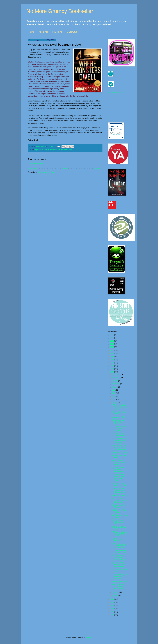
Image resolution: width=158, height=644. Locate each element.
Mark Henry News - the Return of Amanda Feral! (119, 470)
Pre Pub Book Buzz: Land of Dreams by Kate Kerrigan (119, 500)
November (116, 378)
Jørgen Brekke (39, 150)
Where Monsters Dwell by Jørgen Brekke (118, 463)
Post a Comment (37, 164)
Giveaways (72, 32)
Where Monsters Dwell (65, 150)
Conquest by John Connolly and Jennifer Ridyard (118, 558)
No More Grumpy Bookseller (60, 11)
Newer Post (33, 168)
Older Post (98, 168)
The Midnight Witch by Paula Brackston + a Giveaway (120, 441)
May (114, 396)
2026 (112, 335)
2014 (112, 372)
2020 (112, 353)
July (114, 390)
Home (32, 32)
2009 (112, 612)
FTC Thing (57, 32)
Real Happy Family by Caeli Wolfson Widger (119, 422)
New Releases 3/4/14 (119, 582)
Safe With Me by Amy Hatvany (119, 516)
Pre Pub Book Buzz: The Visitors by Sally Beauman (119, 586)
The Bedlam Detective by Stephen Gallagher (120, 429)
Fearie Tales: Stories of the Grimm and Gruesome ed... (119, 490)
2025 (112, 338)
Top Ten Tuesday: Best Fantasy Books (118, 522)
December (116, 375)
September (116, 384)
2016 (112, 366)
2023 (112, 344)
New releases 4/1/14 (119, 417)
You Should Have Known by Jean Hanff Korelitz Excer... (118, 477)
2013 (112, 599)
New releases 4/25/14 (119, 453)
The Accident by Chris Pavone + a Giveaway (119, 577)
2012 (112, 602)
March (115, 402)
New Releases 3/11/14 (117, 540)
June (114, 393)
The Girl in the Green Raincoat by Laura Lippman (119, 407)
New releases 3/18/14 (119, 495)
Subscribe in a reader (115, 93)
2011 (112, 605)
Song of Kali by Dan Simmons (119, 413)
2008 (112, 615)
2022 (112, 347)
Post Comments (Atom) (46, 172)
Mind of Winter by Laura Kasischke (119, 435)
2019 (112, 356)
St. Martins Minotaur (51, 150)
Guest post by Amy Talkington (118, 506)
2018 (112, 360)
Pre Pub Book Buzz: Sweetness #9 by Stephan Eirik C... (119, 546)
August (115, 387)
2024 (112, 341)
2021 (112, 350)
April (114, 399)
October (115, 381)
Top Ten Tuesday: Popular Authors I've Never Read (118, 565)
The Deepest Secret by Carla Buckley (119, 552)
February (115, 592)
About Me (43, 32)
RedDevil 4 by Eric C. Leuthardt (119, 511)
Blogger (89, 638)
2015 (112, 369)
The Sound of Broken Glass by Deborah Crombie (119, 534)
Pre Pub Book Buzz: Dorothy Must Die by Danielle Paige (119, 448)
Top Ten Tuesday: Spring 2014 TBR (119, 484)
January (115, 595)
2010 (112, 608)
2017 (112, 363)
